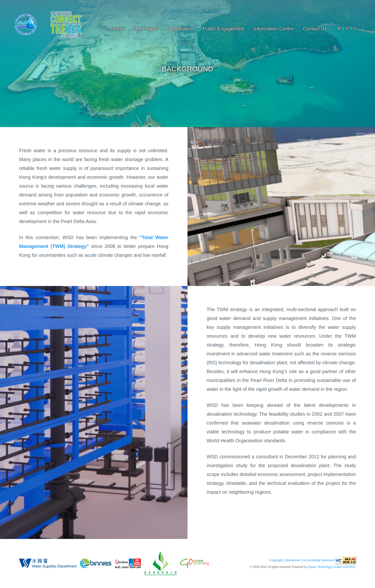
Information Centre (274, 29)
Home (117, 29)
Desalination (180, 29)
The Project (145, 29)
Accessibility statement (319, 560)
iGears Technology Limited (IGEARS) (332, 567)
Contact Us (315, 29)
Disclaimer (293, 560)
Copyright (276, 560)
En (356, 28)
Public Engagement (223, 29)
